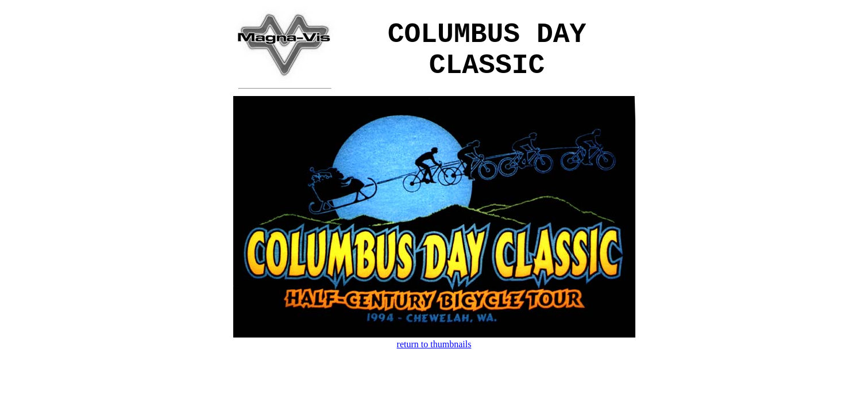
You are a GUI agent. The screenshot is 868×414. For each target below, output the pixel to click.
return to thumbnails (434, 344)
